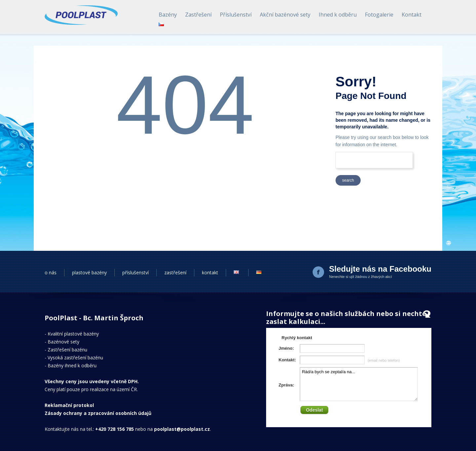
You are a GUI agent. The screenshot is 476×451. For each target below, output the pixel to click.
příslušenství (136, 272)
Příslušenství (236, 15)
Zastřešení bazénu (67, 350)
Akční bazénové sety (285, 15)
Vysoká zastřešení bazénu (75, 358)
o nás (51, 272)
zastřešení (175, 272)
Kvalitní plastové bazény (73, 334)
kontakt (210, 272)
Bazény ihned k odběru (72, 365)
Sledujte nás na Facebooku (380, 269)
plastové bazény (89, 272)
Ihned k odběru (338, 15)
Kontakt (412, 15)
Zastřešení (198, 15)
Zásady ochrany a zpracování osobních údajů (98, 413)
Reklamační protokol (69, 405)
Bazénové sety (63, 342)
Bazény (168, 15)
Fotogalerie (379, 15)
